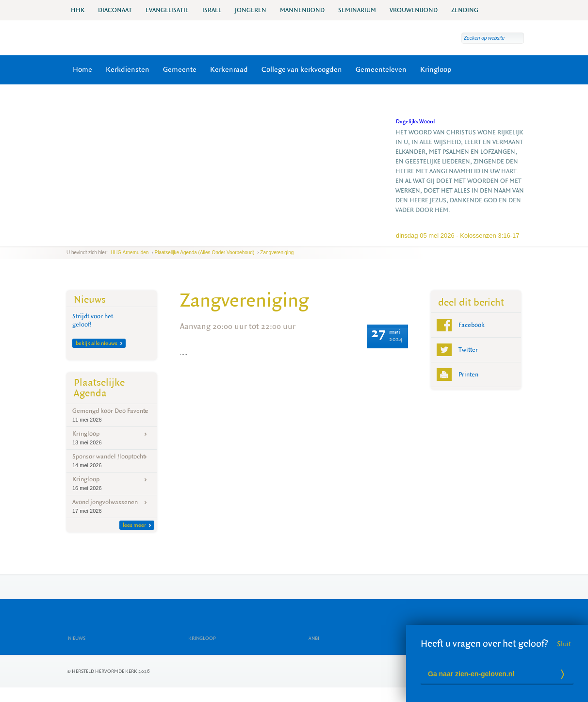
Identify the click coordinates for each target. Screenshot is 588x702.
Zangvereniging (277, 253)
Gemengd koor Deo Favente (112, 415)
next (93, 238)
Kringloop (436, 70)
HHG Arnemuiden (130, 253)
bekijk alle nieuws (99, 343)
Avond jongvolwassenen (112, 506)
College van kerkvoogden (302, 70)
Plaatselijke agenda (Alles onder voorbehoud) (205, 253)
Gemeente (180, 70)
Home (82, 70)
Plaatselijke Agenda (99, 388)
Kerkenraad (229, 70)
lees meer (137, 525)
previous (69, 238)
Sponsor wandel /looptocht (112, 461)
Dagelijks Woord (415, 122)
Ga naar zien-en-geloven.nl (471, 674)
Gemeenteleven (381, 70)
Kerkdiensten (128, 70)
